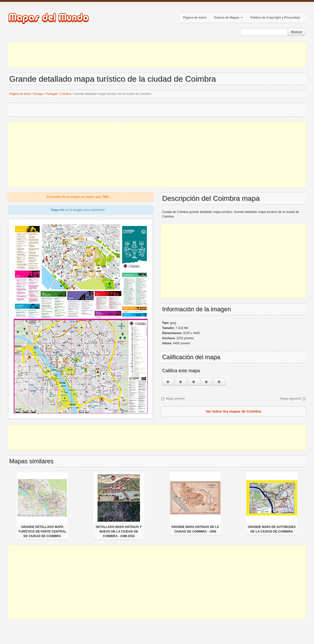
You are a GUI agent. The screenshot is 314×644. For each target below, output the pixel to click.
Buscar (297, 32)
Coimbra (65, 94)
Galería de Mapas (228, 18)
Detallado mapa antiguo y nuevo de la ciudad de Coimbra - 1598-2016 (119, 532)
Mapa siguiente (291, 399)
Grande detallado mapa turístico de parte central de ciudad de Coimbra (42, 532)
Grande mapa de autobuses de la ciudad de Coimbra (272, 529)
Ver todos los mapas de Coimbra (233, 411)
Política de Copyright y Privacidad (275, 18)
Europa (38, 94)
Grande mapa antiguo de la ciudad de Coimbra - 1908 (195, 529)
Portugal (52, 94)
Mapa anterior (175, 399)
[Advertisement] (157, 55)
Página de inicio (195, 18)
